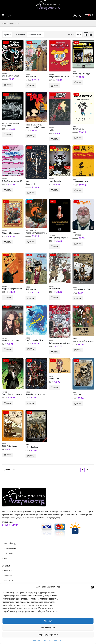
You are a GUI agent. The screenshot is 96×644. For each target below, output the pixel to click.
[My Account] (75, 15)
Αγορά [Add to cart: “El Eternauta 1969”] (79, 191)
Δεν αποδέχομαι (48, 628)
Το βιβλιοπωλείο (10, 548)
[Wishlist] (81, 15)
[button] (92, 587)
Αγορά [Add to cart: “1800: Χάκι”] (79, 404)
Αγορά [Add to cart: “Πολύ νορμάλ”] (79, 138)
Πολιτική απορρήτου (54, 640)
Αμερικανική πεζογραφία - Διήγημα (14, 123)
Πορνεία (52, 235)
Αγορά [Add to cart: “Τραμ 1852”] (9, 134)
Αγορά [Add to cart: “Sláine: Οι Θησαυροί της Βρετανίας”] (32, 242)
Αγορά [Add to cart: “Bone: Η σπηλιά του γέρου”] (32, 136)
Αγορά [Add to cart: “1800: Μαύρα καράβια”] (79, 298)
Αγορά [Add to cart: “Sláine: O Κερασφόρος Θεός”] (9, 242)
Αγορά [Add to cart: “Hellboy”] (56, 139)
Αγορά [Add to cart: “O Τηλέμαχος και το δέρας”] (9, 190)
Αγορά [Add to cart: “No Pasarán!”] (32, 85)
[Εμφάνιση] (79, 35)
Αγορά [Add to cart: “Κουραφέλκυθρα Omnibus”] (56, 86)
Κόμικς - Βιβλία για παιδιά (34, 125)
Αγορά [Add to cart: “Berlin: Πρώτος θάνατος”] (9, 403)
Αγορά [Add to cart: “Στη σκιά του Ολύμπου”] (9, 85)
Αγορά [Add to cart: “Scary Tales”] (56, 387)
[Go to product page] (13, 55)
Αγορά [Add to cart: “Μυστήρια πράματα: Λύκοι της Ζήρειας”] (79, 350)
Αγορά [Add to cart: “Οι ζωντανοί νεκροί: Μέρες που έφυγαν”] (56, 352)
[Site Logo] (48, 5)
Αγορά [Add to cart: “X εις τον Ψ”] (32, 193)
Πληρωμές (8, 575)
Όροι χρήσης (8, 580)
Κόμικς (4, 74)
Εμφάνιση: (71, 35)
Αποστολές (8, 571)
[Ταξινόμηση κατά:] (35, 35)
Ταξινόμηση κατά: (20, 35)
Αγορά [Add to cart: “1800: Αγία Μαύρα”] (9, 455)
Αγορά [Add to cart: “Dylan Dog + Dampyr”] (79, 83)
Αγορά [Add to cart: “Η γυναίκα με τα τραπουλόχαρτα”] (32, 403)
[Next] (92, 470)
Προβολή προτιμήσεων (48, 635)
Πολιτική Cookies (40, 640)
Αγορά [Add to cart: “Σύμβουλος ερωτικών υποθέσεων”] (9, 297)
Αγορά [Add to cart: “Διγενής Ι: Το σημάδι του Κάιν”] (9, 349)
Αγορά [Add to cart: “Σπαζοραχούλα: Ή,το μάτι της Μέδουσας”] (32, 349)
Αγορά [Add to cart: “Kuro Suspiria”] (56, 190)
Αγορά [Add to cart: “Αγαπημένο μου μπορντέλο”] (56, 246)
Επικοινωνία (8, 553)
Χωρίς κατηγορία (31, 231)
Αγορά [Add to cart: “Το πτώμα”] (79, 244)
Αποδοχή (48, 621)
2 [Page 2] (87, 470)
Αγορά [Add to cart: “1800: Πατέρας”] (32, 456)
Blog (5, 558)
